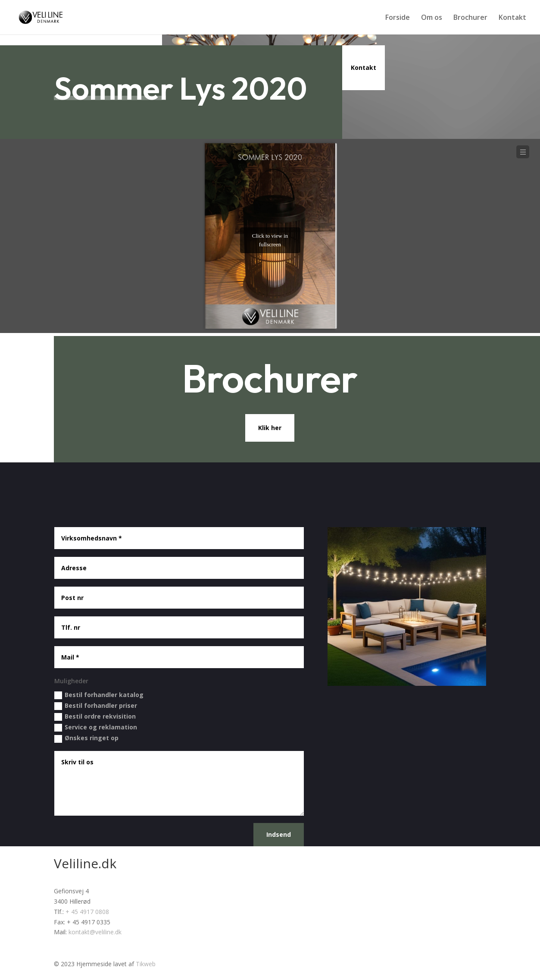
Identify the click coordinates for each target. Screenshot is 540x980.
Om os (432, 18)
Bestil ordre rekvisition (95, 716)
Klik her (270, 428)
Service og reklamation (96, 727)
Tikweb (146, 964)
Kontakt (512, 18)
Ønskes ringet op (86, 738)
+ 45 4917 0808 (87, 912)
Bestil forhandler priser (96, 706)
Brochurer (470, 18)
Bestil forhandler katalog (99, 695)
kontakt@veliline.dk (95, 932)
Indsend (279, 834)
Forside (398, 18)
